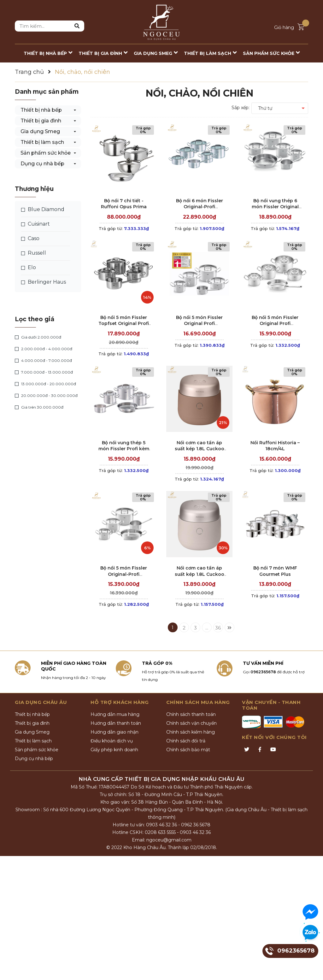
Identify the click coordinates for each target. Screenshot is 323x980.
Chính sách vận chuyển (191, 723)
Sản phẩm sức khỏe (46, 153)
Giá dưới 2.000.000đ (38, 337)
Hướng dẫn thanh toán (116, 723)
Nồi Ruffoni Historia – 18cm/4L (275, 446)
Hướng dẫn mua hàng (115, 714)
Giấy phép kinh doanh (114, 750)
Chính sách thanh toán (191, 714)
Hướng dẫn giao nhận (115, 732)
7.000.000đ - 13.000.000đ (44, 372)
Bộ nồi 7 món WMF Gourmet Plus (275, 571)
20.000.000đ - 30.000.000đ (46, 396)
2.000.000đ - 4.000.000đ (44, 349)
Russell (34, 253)
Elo (29, 268)
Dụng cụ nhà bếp (42, 164)
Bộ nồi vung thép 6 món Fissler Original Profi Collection (275, 207)
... (207, 628)
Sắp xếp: (241, 108)
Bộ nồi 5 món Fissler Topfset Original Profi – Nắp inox (124, 324)
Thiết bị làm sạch (42, 142)
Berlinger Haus (44, 282)
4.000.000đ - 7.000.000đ (43, 361)
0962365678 (263, 672)
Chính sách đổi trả (186, 741)
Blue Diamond (43, 210)
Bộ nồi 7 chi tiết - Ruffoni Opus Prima (124, 204)
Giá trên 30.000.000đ (39, 407)
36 (218, 628)
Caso (30, 239)
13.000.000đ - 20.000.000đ (45, 384)
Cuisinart (35, 224)
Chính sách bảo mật (188, 750)
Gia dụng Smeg (40, 131)
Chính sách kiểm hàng (191, 732)
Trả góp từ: (124, 228)
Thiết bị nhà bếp (41, 110)
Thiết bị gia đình (41, 121)
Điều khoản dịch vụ (112, 741)
